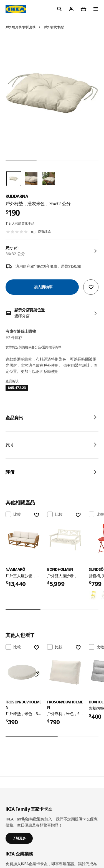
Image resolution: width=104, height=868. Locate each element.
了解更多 (19, 838)
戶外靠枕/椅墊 (54, 27)
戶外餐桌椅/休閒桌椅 (21, 27)
